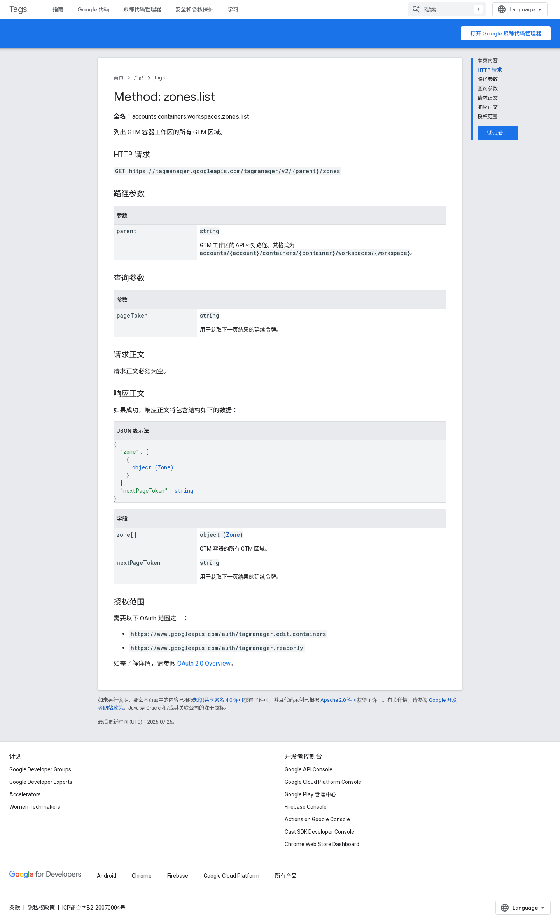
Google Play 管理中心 (311, 794)
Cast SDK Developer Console (319, 832)
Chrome (142, 876)
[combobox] (447, 9)
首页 (119, 78)
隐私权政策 (41, 908)
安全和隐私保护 (194, 9)
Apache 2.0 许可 (339, 700)
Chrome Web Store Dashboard (322, 844)
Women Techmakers (35, 807)
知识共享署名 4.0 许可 (219, 700)
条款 (15, 908)
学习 (233, 9)
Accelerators (25, 794)
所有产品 (286, 876)
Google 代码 (93, 9)
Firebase (178, 876)
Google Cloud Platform (232, 876)
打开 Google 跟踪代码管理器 (506, 33)
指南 (58, 9)
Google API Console (309, 769)
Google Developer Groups (40, 769)
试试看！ (498, 133)
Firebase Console (306, 807)
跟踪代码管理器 (142, 9)
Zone (164, 467)
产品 (139, 78)
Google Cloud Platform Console (323, 782)
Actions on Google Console (317, 819)
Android (107, 876)
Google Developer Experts (41, 782)
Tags (18, 9)
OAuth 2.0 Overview (204, 663)
